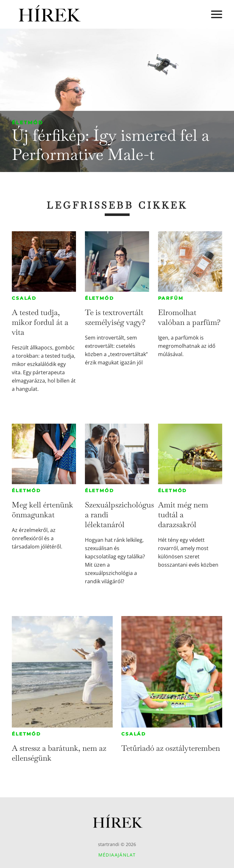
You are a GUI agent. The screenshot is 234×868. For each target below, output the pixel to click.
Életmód (27, 122)
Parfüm (171, 298)
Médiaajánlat (117, 855)
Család (24, 298)
